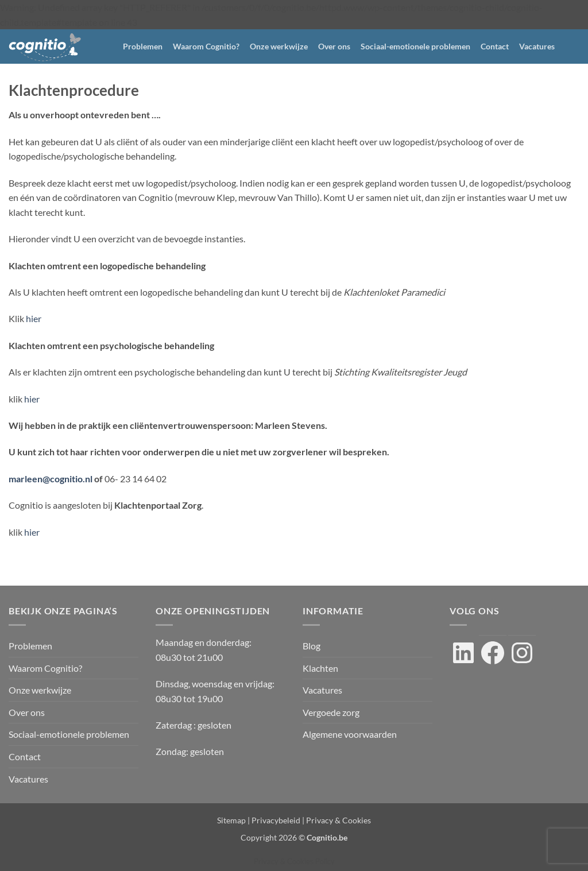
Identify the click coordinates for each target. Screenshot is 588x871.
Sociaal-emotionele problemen (415, 46)
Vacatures (537, 46)
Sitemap (231, 820)
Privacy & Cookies (339, 820)
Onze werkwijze (279, 46)
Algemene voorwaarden (350, 734)
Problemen (143, 46)
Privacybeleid (276, 820)
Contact (495, 46)
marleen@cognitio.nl (51, 479)
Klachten (320, 668)
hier (34, 318)
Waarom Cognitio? (206, 46)
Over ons (334, 46)
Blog (312, 646)
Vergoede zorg (331, 712)
